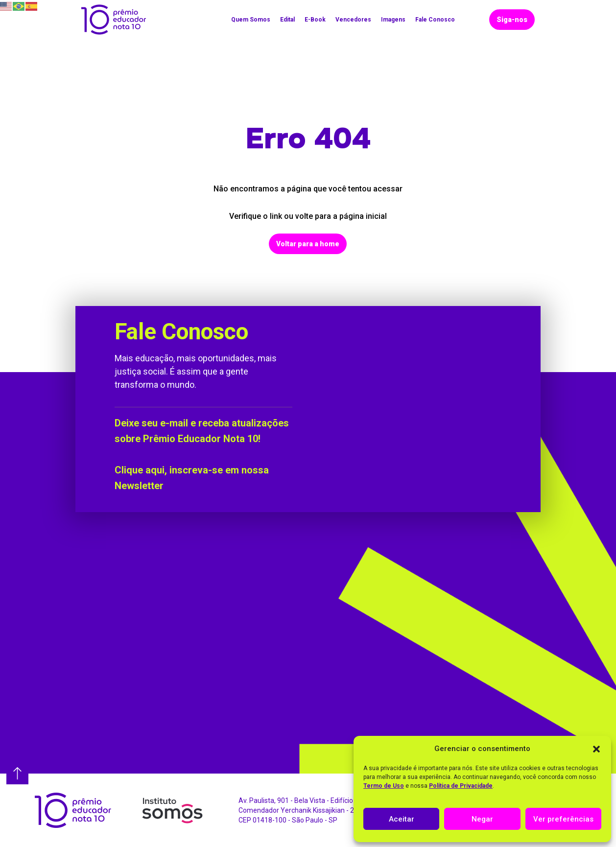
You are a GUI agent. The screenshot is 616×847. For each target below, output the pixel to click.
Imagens (393, 20)
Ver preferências (563, 819)
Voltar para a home (308, 244)
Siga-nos (512, 20)
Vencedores (353, 20)
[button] (596, 749)
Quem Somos (251, 20)
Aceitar (402, 819)
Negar (482, 819)
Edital (287, 20)
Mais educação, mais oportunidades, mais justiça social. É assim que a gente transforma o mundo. (196, 371)
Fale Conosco (435, 20)
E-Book (315, 20)
